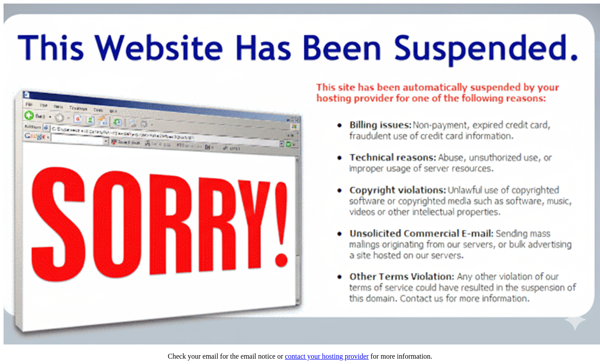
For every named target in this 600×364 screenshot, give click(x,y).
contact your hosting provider (327, 356)
